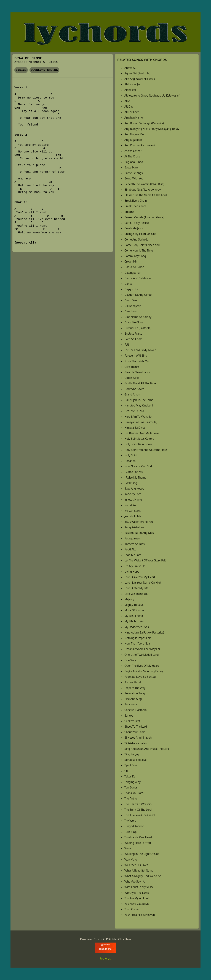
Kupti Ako (130, 549)
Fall (127, 345)
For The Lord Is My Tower (140, 350)
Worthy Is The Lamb (137, 893)
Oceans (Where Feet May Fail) (143, 649)
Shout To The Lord (136, 727)
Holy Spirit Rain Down (138, 444)
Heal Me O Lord (134, 411)
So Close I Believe (135, 760)
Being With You (134, 178)
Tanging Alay (133, 782)
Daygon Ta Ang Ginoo (138, 295)
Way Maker (131, 859)
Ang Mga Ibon (133, 140)
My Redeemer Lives (137, 627)
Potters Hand (133, 682)
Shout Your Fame (135, 732)
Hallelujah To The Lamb (139, 400)
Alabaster (130, 90)
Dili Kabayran (133, 306)
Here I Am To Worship (138, 417)
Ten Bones (131, 787)
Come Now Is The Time (139, 250)
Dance (128, 284)
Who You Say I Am (136, 881)
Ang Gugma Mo (134, 134)
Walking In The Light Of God (142, 854)
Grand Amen (132, 394)
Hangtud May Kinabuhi (139, 405)
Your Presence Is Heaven (140, 915)
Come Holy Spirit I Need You (142, 245)
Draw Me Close (134, 322)
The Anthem (132, 798)
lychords (105, 959)
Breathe (129, 212)
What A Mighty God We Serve (143, 876)
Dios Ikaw (130, 311)
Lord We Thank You (136, 594)
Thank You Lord (134, 793)
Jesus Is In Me (133, 516)
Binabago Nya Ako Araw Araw (143, 190)
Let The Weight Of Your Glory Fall (145, 560)
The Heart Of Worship (138, 804)
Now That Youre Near (138, 643)
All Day (129, 107)
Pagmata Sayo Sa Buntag (140, 677)
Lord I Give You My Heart (140, 577)
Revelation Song (135, 693)
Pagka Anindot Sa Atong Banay (144, 671)
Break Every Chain (136, 201)
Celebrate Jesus (134, 228)
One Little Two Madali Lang (141, 655)
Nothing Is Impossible (138, 638)
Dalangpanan (133, 273)
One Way (130, 660)
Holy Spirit (131, 455)
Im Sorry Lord (133, 494)
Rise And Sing (133, 699)
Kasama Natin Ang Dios (139, 533)
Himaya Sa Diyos (135, 428)
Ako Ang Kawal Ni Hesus (140, 79)
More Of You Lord (135, 610)
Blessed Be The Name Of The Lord (146, 195)
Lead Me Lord (133, 555)
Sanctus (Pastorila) (136, 710)
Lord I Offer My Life (136, 588)
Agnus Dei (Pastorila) (137, 73)
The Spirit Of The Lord (138, 810)
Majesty (129, 599)
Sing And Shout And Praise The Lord (147, 749)
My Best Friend (134, 616)
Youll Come (131, 909)
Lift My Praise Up (135, 566)
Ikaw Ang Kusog (134, 488)
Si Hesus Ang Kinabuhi (138, 738)
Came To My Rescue (137, 223)
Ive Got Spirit (133, 511)
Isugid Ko (130, 505)
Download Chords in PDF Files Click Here (106, 939)
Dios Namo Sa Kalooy (138, 317)
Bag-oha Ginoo (134, 162)
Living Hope (132, 572)
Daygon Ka (131, 289)
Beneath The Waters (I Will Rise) (144, 184)
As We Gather (133, 151)
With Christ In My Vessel (139, 887)
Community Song (135, 256)
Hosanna (130, 461)
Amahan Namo (134, 118)
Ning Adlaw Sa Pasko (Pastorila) (144, 632)
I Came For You (134, 472)
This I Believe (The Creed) (140, 815)
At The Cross (132, 156)
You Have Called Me (137, 904)
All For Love (132, 112)
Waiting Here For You (138, 843)
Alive (127, 101)
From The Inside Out (137, 361)
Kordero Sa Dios (135, 544)
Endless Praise (133, 334)
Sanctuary (131, 704)
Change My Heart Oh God (140, 234)
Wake (128, 848)
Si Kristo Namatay (136, 743)
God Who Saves (134, 389)
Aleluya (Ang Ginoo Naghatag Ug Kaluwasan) (152, 95)
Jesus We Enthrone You (139, 522)
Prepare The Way (135, 688)
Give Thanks (132, 367)
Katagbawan (132, 538)
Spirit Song (131, 765)
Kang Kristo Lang (135, 527)
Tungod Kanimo (134, 826)
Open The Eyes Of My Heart (142, 666)
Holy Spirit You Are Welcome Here (146, 450)
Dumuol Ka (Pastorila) (138, 328)
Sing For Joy (132, 754)
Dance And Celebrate (138, 278)
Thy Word (130, 821)
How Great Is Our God (138, 466)
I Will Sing (131, 483)
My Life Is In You (134, 621)
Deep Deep (131, 300)
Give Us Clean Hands (137, 372)
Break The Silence (135, 206)
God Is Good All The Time (140, 383)
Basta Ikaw (131, 167)
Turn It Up (131, 832)
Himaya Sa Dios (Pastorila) (141, 422)
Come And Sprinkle (136, 239)
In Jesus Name (133, 499)
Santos (129, 716)
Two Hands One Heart (138, 837)
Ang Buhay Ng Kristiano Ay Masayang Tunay (152, 129)
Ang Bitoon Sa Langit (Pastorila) (144, 123)
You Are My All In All (137, 898)
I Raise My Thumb (135, 477)
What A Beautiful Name (139, 870)
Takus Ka (130, 776)
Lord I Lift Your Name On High (143, 583)
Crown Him (131, 261)
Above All (130, 68)
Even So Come (133, 339)
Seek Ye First (132, 721)
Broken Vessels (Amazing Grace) (144, 217)
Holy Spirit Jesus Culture (139, 439)
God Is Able (132, 378)
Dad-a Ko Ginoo (134, 267)
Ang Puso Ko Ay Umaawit (140, 145)
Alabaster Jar (132, 84)
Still (127, 771)
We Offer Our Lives (136, 865)
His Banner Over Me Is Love (142, 433)
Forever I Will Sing (136, 356)
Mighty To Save (134, 605)
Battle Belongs (134, 173)
